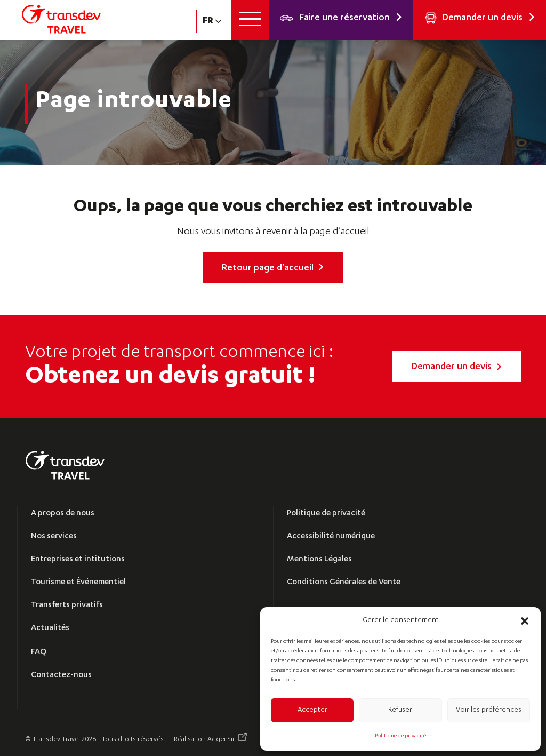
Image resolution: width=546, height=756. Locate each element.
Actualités (50, 628)
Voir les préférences (489, 710)
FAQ (39, 652)
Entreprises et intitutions (78, 559)
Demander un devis (457, 367)
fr (212, 21)
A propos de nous (63, 514)
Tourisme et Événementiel (78, 582)
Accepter (312, 710)
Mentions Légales (319, 559)
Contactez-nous (61, 675)
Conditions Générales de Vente (344, 582)
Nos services (54, 536)
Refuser (400, 710)
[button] (525, 621)
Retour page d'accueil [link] (273, 268)
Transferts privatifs (67, 605)
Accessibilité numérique (331, 536)
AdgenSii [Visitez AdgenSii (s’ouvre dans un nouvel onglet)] (221, 739)
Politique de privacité (400, 736)
